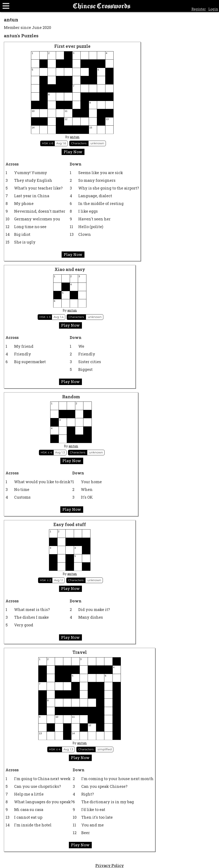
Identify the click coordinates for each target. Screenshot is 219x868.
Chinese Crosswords (102, 6)
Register (199, 9)
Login (213, 9)
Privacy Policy (110, 865)
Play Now (73, 152)
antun (75, 137)
